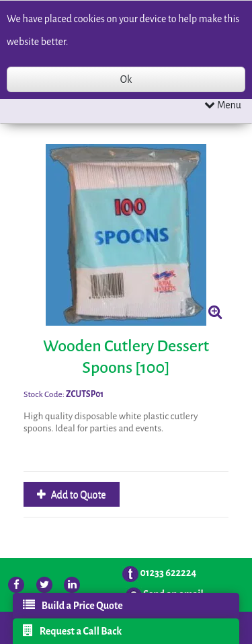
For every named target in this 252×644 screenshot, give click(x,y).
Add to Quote (78, 495)
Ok (126, 79)
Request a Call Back (73, 631)
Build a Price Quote (73, 605)
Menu (223, 105)
